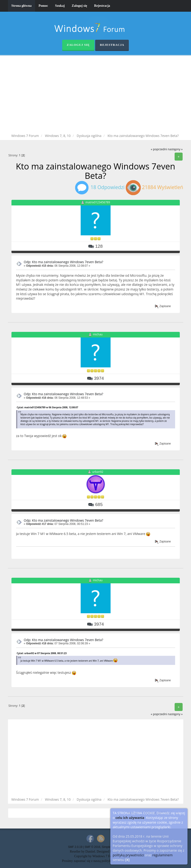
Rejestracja (102, 6)
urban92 (98, 472)
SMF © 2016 (92, 847)
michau (98, 334)
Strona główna (22, 6)
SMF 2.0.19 (75, 847)
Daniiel (90, 852)
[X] (128, 860)
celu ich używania (130, 818)
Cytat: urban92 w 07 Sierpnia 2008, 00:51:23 (42, 653)
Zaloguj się (79, 6)
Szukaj (60, 6)
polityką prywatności (128, 855)
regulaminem (162, 855)
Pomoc (43, 6)
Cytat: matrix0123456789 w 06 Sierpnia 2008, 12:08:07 (48, 407)
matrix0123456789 (98, 202)
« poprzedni (159, 149)
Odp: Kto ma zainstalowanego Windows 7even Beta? (64, 262)
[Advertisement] (99, 95)
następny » (175, 149)
